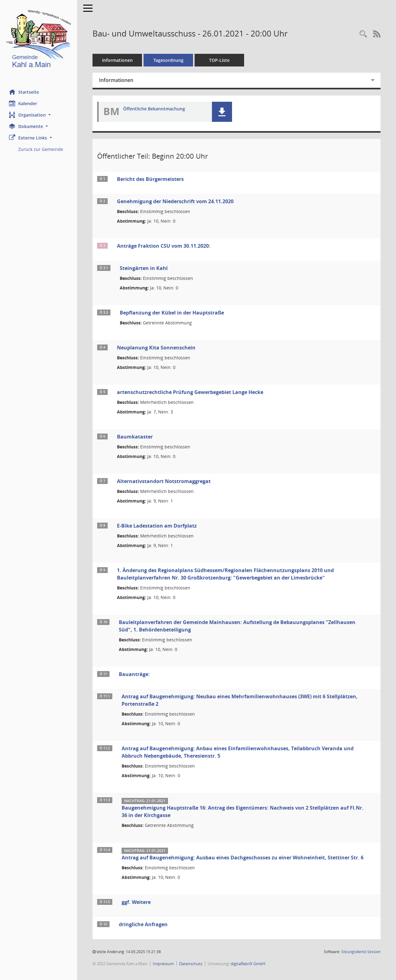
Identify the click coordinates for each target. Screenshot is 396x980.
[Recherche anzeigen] (363, 34)
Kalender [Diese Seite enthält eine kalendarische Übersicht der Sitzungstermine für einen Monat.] (23, 103)
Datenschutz (191, 964)
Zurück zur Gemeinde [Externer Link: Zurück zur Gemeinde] (41, 149)
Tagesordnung (169, 60)
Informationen (118, 60)
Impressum (164, 964)
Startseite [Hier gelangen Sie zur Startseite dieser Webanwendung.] (24, 92)
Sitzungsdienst (361, 952)
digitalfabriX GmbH (248, 964)
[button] (39, 115)
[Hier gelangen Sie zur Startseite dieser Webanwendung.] (39, 40)
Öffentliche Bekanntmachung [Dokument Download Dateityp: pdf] (154, 109)
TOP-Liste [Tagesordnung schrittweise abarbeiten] (220, 60)
